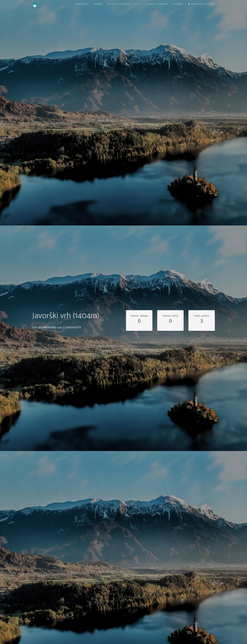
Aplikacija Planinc (119, 4)
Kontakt (178, 4)
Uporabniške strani (201, 4)
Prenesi (98, 4)
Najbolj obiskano (157, 4)
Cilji (138, 4)
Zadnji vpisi (82, 4)
